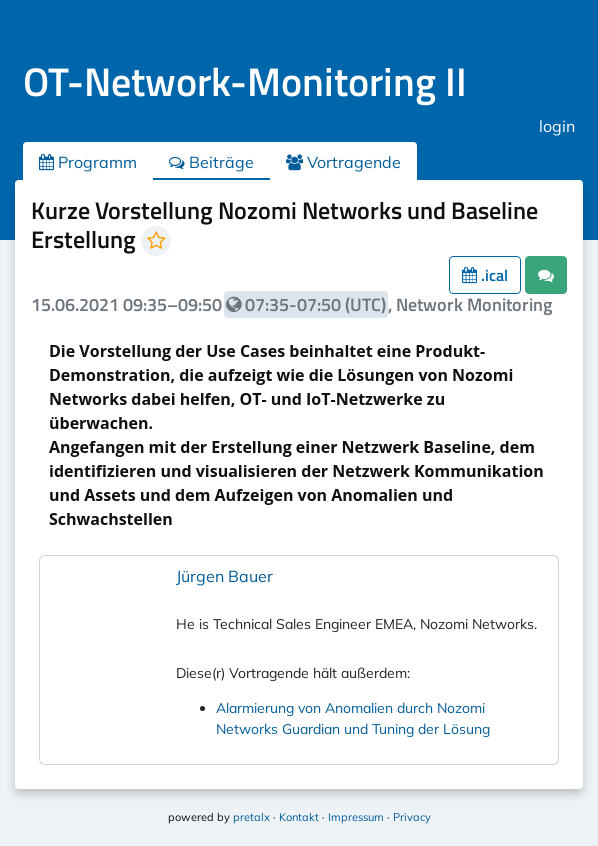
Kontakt (299, 817)
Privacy (412, 817)
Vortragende (343, 162)
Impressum (356, 817)
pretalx (251, 817)
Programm (88, 162)
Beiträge (211, 162)
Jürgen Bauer (224, 576)
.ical (485, 275)
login (557, 126)
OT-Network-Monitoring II (245, 81)
